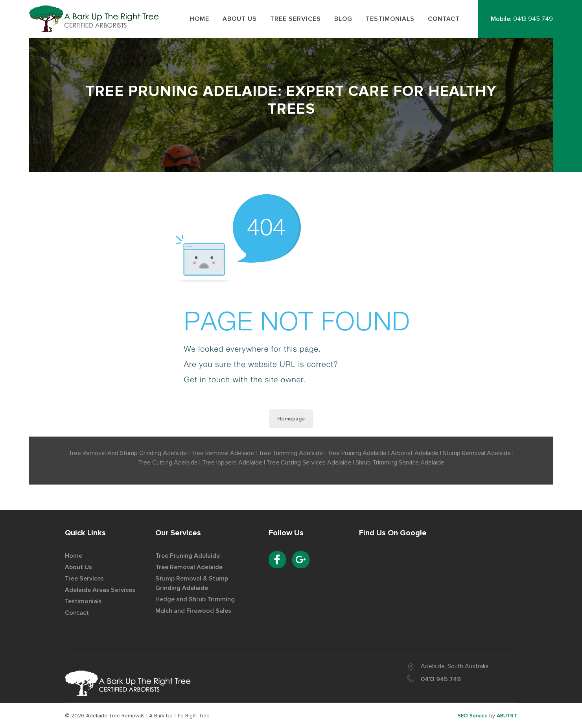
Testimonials (83, 601)
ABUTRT (507, 716)
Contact (77, 613)
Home (74, 556)
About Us (78, 567)
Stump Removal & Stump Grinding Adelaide (192, 583)
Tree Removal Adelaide (189, 567)
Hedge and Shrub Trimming (195, 599)
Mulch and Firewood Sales (193, 611)
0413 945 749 (533, 19)
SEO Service (473, 716)
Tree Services (84, 579)
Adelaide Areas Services (100, 590)
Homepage (291, 419)
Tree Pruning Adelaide (188, 556)
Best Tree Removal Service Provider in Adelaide (96, 19)
